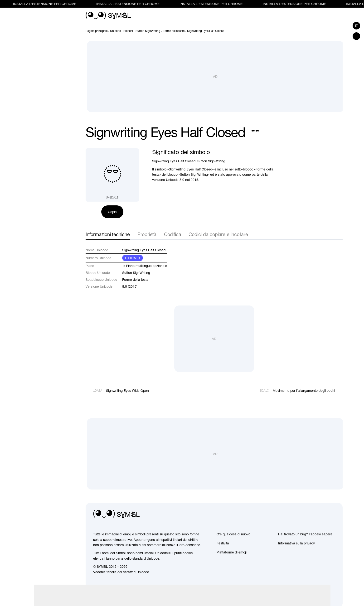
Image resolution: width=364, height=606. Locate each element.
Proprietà (147, 234)
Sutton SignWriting (136, 273)
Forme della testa (135, 280)
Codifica (172, 234)
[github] (321, 514)
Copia (112, 212)
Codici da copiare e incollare (218, 234)
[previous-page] (97, 31)
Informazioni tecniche (108, 234)
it (356, 26)
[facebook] (331, 514)
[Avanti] (340, 31)
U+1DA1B (133, 258)
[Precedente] (331, 31)
